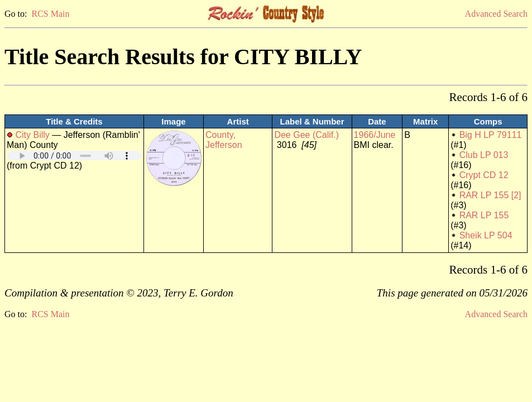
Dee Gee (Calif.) (306, 135)
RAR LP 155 (484, 215)
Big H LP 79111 (491, 135)
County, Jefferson (224, 140)
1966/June (375, 135)
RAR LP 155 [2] (490, 195)
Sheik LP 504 (486, 235)
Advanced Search (496, 14)
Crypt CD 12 (484, 175)
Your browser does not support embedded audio (74, 155)
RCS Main (50, 14)
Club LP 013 (484, 155)
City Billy (32, 135)
